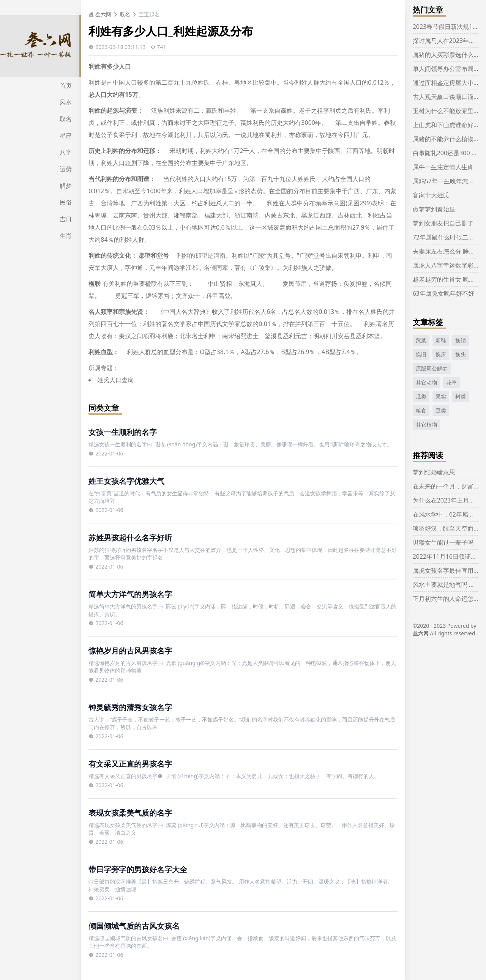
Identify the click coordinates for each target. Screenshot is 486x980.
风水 (66, 102)
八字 (66, 152)
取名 (66, 119)
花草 (451, 382)
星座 (66, 135)
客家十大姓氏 (431, 195)
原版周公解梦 (432, 368)
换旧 (421, 354)
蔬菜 (421, 340)
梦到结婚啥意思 (434, 472)
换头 (461, 354)
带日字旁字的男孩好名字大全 (138, 869)
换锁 (461, 340)
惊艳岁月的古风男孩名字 (130, 651)
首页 (66, 85)
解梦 (66, 186)
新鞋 (441, 340)
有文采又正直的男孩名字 (130, 764)
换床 (441, 354)
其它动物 (426, 382)
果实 (441, 396)
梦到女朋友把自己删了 (443, 223)
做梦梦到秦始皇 (434, 209)
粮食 (421, 410)
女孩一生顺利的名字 (123, 432)
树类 (461, 396)
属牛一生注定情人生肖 (443, 167)
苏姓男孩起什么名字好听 (130, 538)
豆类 (441, 410)
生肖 (66, 236)
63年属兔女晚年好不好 (443, 293)
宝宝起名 (149, 14)
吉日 (66, 219)
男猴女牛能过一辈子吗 (443, 542)
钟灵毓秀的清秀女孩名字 (130, 707)
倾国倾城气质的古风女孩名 (134, 926)
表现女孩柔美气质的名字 (130, 813)
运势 (66, 169)
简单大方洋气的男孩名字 (130, 594)
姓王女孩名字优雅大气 (126, 481)
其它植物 (426, 425)
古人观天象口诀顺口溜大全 (449, 97)
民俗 (66, 202)
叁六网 (100, 14)
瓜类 (421, 396)
